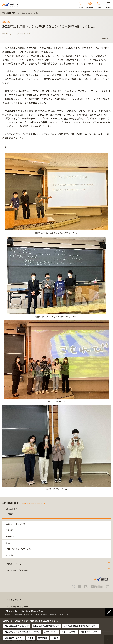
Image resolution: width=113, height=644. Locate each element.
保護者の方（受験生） (14, 638)
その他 (55, 638)
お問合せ (10, 514)
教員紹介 (10, 536)
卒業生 (31, 638)
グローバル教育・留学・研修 (18, 549)
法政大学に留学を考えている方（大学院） (22, 632)
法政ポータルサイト (15, 564)
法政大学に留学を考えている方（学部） (80, 626)
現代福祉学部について (16, 524)
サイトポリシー (14, 599)
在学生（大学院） (69, 632)
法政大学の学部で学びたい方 (17, 626)
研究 (8, 543)
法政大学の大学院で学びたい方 (46, 626)
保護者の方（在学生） (90, 632)
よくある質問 (12, 509)
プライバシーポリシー (17, 606)
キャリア (10, 555)
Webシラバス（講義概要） (18, 570)
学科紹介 (10, 530)
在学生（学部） (51, 632)
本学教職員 (43, 638)
